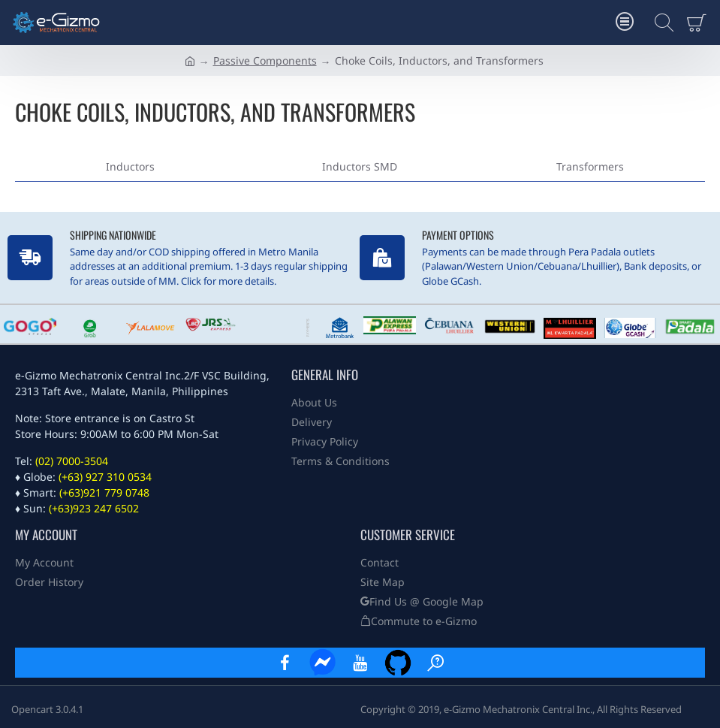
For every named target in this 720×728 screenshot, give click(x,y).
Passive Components (265, 60)
